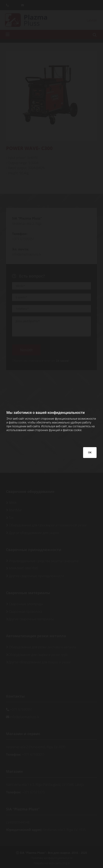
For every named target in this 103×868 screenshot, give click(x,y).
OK (90, 452)
